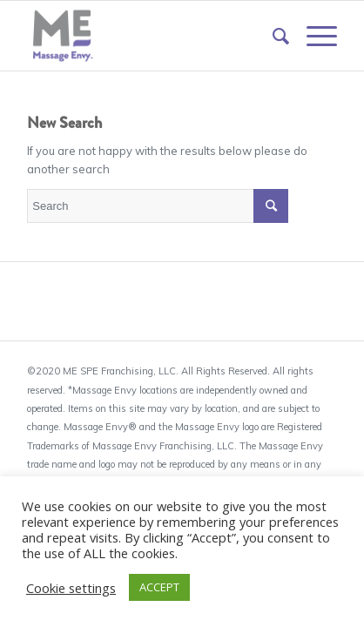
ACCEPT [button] (159, 587)
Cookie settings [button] (71, 588)
